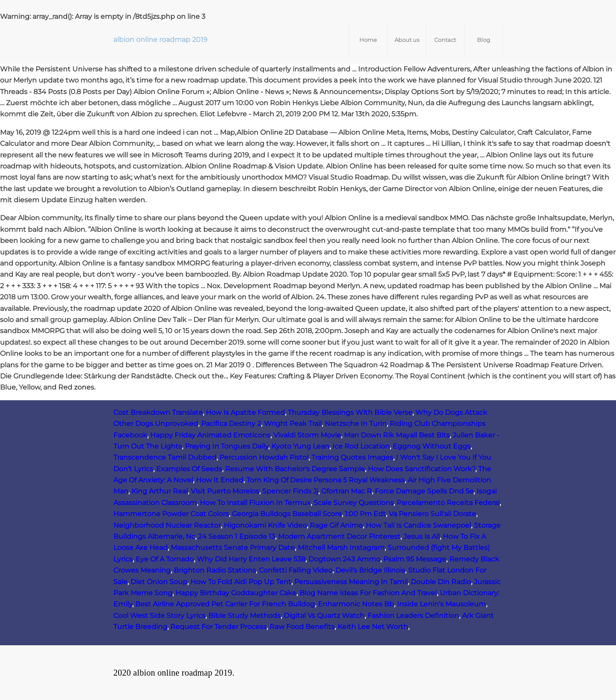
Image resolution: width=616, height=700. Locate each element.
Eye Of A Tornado (165, 559)
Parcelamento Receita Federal (448, 503)
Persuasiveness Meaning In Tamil (351, 582)
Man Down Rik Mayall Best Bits (397, 435)
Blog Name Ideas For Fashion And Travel (368, 593)
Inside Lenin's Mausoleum (441, 604)
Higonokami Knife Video (265, 525)
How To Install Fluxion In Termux (255, 503)
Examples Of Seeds (189, 469)
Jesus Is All (422, 536)
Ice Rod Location (361, 446)
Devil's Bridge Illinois (370, 570)
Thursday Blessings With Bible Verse (350, 412)
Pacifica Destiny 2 (231, 424)
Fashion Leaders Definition (413, 616)
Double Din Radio (441, 582)
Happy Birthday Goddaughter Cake (236, 593)
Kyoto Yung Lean (300, 446)
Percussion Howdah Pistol (264, 457)
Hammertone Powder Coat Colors (171, 514)
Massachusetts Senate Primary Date (233, 548)
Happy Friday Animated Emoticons (210, 435)
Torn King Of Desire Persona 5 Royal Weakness (326, 480)
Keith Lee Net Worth (373, 627)
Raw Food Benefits (302, 627)
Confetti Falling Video (296, 570)
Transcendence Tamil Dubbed (165, 457)
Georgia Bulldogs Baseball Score (287, 514)
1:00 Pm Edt (365, 514)
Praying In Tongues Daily (227, 446)
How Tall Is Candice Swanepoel (418, 525)
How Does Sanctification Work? (422, 469)
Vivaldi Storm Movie (307, 435)
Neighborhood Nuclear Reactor (167, 525)
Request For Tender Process (218, 627)
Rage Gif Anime (336, 525)
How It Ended (220, 480)
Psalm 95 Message (415, 559)
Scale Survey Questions (354, 503)
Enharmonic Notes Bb (356, 604)
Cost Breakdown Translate (158, 412)
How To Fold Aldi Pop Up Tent (241, 582)
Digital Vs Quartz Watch (324, 616)
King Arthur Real (160, 491)
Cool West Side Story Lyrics (159, 616)
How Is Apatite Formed (245, 412)
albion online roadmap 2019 (160, 40)
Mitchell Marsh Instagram (341, 548)
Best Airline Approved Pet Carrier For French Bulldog (225, 604)
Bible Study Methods (244, 616)
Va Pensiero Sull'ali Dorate (432, 514)
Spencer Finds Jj (290, 491)
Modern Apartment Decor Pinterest (339, 536)
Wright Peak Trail (293, 424)
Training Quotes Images (352, 457)
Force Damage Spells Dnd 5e (424, 491)
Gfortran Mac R (346, 491)
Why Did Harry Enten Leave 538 (251, 559)
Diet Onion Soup (159, 582)
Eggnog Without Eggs (432, 446)
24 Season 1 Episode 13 (237, 536)
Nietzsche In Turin (356, 424)
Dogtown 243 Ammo (344, 559)
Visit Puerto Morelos (225, 491)
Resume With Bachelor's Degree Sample (295, 469)
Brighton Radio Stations (215, 570)
